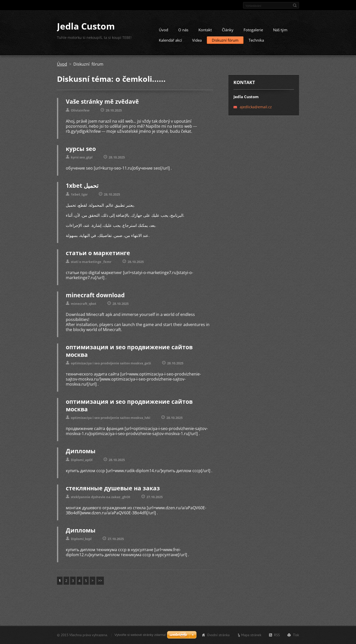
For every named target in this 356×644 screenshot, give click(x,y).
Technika (256, 42)
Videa (197, 42)
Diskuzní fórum (225, 42)
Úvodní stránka (218, 635)
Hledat (295, 5)
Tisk (296, 635)
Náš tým (280, 32)
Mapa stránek (251, 635)
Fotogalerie (253, 32)
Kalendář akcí (170, 42)
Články (228, 32)
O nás (183, 32)
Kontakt (205, 32)
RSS (277, 635)
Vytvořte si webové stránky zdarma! (140, 635)
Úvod (164, 32)
